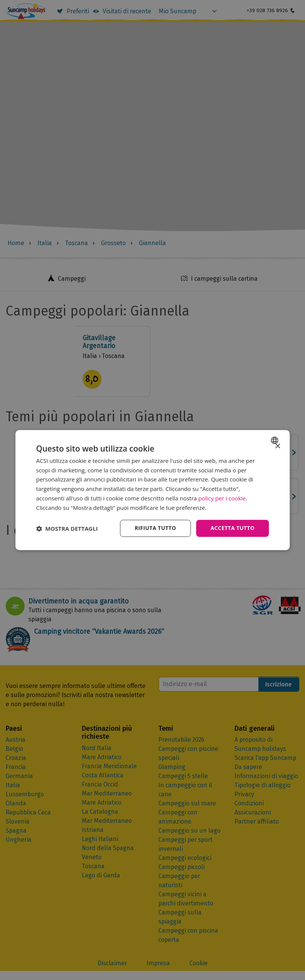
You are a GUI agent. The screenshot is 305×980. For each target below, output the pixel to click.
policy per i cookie (222, 498)
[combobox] (276, 440)
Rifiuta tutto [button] (155, 528)
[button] (67, 528)
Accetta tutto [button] (233, 528)
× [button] (278, 446)
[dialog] (152, 490)
